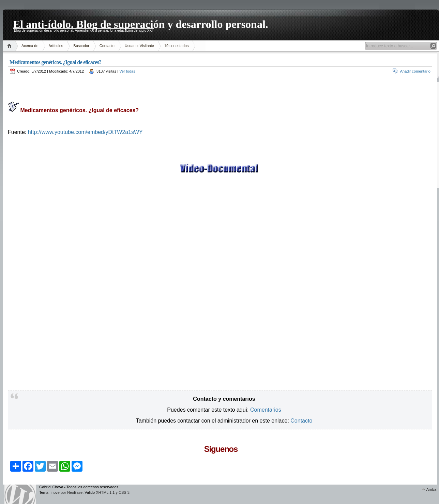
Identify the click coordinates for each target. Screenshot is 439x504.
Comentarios (266, 410)
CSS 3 (124, 492)
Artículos (56, 46)
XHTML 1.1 (105, 492)
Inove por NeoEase (66, 492)
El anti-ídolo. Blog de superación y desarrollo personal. (141, 23)
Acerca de (30, 46)
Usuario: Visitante (139, 46)
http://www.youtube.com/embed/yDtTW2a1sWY (84, 132)
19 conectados (177, 46)
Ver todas (127, 71)
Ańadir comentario (415, 71)
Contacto (107, 46)
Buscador (81, 46)
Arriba (431, 489)
